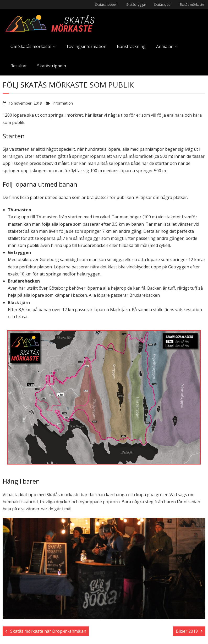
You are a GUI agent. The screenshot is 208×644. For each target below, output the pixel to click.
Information (63, 103)
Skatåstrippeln (52, 66)
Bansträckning (131, 46)
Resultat (19, 66)
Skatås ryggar (136, 5)
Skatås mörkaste (192, 5)
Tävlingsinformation (86, 46)
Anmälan (165, 46)
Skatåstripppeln (107, 5)
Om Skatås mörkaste (31, 46)
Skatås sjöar (163, 5)
